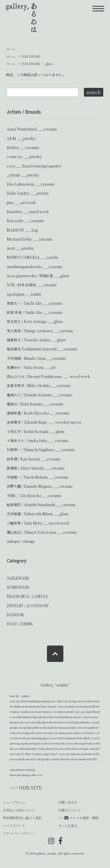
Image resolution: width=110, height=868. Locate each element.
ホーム (11, 49)
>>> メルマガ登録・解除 (78, 818)
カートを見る (68, 826)
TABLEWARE (31, 56)
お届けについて (69, 810)
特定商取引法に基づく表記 (22, 818)
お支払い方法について (19, 810)
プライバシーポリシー (19, 833)
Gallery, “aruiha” (55, 685)
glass (49, 64)
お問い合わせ (68, 802)
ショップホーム (14, 802)
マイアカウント (14, 826)
